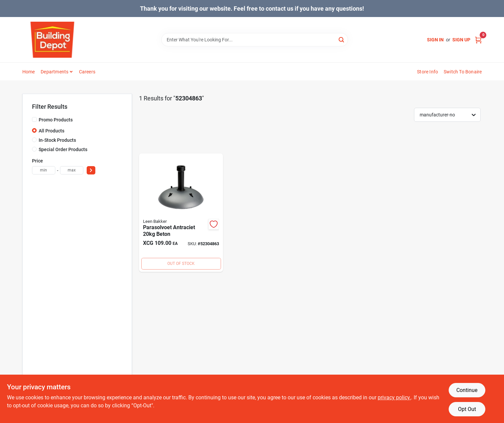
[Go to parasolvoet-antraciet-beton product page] (181, 213)
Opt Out (467, 409)
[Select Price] (91, 170)
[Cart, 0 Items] (478, 40)
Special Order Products (63, 149)
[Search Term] (255, 40)
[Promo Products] (34, 119)
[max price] (72, 170)
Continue (467, 390)
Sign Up (461, 40)
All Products (51, 131)
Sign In (435, 40)
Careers (87, 72)
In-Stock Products (57, 140)
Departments (54, 72)
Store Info (427, 72)
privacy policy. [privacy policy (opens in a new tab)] (394, 397)
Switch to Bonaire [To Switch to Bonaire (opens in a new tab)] (463, 72)
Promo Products (56, 120)
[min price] (44, 170)
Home (29, 72)
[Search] (342, 39)
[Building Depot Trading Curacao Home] (52, 40)
